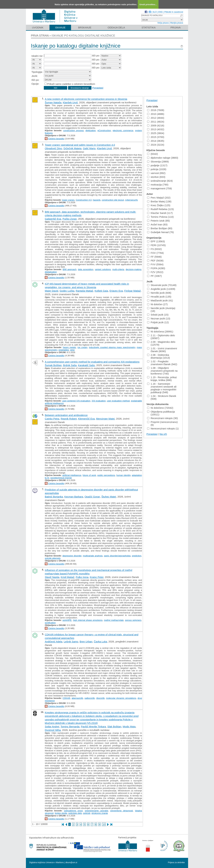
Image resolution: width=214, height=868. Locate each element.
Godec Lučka (67, 291)
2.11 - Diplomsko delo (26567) (161, 337)
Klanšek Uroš (70, 102)
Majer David (51, 291)
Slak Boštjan (114, 727)
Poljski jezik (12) (158, 322)
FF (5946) (154, 257)
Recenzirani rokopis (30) (163, 418)
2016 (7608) (156, 110)
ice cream (83, 347)
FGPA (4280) (156, 268)
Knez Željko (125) (159, 205)
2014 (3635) (156, 141)
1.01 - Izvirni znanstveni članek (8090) (162, 350)
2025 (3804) (156, 133)
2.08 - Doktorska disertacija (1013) (158, 356)
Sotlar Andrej (52, 727)
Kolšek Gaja (101, 291)
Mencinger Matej (105, 419)
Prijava (176, 27)
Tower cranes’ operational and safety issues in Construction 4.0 (80, 145)
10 (104, 824)
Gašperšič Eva (53, 219)
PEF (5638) (155, 261)
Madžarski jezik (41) (160, 300)
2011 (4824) (156, 122)
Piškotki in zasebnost (174, 12)
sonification (50, 623)
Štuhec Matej (109, 497)
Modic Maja (129, 727)
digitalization (51, 272)
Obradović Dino (53, 148)
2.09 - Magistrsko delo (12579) (161, 343)
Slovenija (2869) (158, 162)
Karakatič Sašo (86, 365)
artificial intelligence (72, 475)
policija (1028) (157, 169)
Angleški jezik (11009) (161, 289)
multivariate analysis (93, 556)
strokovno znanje (100, 813)
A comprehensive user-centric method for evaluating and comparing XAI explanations (92, 362)
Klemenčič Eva (86, 419)
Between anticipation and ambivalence (66, 415)
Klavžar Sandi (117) (160, 213)
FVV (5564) (155, 264)
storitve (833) (156, 177)
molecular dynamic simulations (121, 698)
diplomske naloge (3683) (163, 158)
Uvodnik (38, 27)
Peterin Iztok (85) (158, 221)
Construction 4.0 (84, 200)
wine (72, 350)
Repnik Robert (69, 419)
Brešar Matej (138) (159, 201)
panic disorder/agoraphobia (117, 556)
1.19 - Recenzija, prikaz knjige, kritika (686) (162, 379)
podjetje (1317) (157, 165)
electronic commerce (123, 130)
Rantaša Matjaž (84, 291)
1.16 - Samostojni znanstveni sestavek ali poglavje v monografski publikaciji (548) (162, 388)
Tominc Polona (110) (160, 217)
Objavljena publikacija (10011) (161, 413)
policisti (87, 813)
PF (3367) (154, 276)
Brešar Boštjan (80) (160, 228)
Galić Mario (89, 148)
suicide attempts (53, 558)
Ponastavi (98, 88)
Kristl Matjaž (68, 577)
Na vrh (163, 434)
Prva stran (40, 36)
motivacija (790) (158, 185)
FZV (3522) (155, 272)
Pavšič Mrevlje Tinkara (93, 727)
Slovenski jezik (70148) (162, 285)
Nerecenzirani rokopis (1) (163, 428)
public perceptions (106, 475)
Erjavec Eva (116, 291)
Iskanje (60, 27)
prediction (137, 556)
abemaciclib (77, 698)
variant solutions (103, 269)
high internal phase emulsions (88, 620)
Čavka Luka (100, 642)
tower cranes (68, 200)
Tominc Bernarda (70, 727)
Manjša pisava (177, 23)
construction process (73, 130)
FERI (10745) (156, 245)
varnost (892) (156, 173)
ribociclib (100, 698)
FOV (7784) (155, 253)
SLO (155, 12)
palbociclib (90, 698)
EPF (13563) (156, 241)
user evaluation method (118, 401)
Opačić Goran (92, 497)
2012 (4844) (156, 118)
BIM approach (70, 269)
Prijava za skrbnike (176, 862)
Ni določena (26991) (160, 331)
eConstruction (104, 130)
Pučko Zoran (70, 219)
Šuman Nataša (53, 102)
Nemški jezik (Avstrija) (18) (161, 310)
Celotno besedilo (56, 139)
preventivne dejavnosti (122, 811)
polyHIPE (67, 620)
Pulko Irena (82, 577)
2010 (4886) (156, 114)
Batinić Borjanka (54, 497)
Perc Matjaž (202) (159, 198)
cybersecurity (131, 200)
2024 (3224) (156, 145)
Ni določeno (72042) (160, 408)
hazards (97, 200)
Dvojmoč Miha (53, 730)
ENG (160, 12)
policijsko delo (75, 813)
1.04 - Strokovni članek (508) (162, 397)
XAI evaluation (99, 401)
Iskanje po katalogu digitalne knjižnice (83, 36)
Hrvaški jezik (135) (159, 297)
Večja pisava (163, 23)
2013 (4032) (156, 129)
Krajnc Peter (97, 577)
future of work (89, 475)
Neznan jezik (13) (159, 318)
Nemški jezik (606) (159, 293)
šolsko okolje (61, 813)
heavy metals (69, 347)
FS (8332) (154, 249)
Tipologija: (37, 72)
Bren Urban (86, 642)
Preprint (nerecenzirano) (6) (162, 423)
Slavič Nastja (52, 577)
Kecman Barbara (74, 497)
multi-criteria (118, 269)
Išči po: (35, 80)
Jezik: (35, 76)
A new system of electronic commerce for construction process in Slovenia (86, 99)
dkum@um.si (71, 862)
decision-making (133, 269)
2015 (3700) (156, 137)
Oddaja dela (116, 27)
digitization (91, 130)
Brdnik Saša (70, 365)
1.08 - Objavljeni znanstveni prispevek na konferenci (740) (162, 371)
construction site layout (113, 200)
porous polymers (133, 620)
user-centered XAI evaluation (76, 401)
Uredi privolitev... (148, 4)
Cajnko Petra (52, 419)
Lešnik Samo (71, 642)
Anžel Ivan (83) (157, 224)
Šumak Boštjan (53, 365)
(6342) (152, 154)
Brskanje (85, 27)
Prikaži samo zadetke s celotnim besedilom (71, 84)
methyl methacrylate (114, 620)
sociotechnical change (61, 478)
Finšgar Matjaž (132, 291)
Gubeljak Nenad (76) (160, 232)
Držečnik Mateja (73, 148)
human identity (123, 475)
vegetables (64, 350)
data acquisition (86, 269)
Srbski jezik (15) (158, 315)
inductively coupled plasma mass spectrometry (112, 347)
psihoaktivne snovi (73, 811)
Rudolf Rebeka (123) (160, 209)
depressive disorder (72, 556)
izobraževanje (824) (160, 181)
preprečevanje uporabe (97, 811)
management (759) (159, 188)
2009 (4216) (156, 125)
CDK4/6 (66, 698)
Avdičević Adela (54, 642)
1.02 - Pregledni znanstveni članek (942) (162, 363)
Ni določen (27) (157, 304)
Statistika (149, 27)
